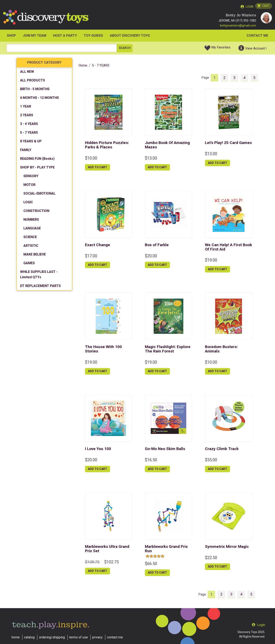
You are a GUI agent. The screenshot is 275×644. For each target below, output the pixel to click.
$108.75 (92, 563)
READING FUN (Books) (37, 160)
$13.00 (151, 159)
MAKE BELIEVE (35, 255)
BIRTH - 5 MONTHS (35, 90)
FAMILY (26, 151)
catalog (29, 637)
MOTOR (29, 186)
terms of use (79, 637)
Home (83, 66)
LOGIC (28, 203)
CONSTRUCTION (36, 212)
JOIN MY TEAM (35, 37)
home (16, 637)
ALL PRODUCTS (33, 81)
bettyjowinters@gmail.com (238, 26)
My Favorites (221, 48)
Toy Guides (93, 37)
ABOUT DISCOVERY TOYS (130, 37)
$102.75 (111, 563)
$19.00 (211, 261)
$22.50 (211, 558)
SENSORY (31, 177)
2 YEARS (27, 116)
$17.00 (91, 257)
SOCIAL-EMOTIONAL (39, 194)
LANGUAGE (32, 229)
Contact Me (257, 37)
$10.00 (91, 159)
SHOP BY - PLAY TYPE (37, 168)
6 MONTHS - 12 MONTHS (39, 99)
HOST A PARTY (65, 37)
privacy (97, 637)
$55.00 (211, 461)
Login (249, 7)
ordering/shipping (52, 637)
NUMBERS (31, 221)
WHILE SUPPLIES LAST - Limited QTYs (39, 275)
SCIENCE (30, 238)
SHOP (11, 37)
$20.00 (151, 257)
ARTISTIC (31, 247)
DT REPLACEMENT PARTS (40, 287)
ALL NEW (27, 73)
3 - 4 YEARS (29, 125)
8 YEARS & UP (31, 142)
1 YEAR (26, 107)
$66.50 (151, 564)
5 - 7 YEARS (29, 134)
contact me (115, 637)
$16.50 (151, 461)
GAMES (29, 264)
